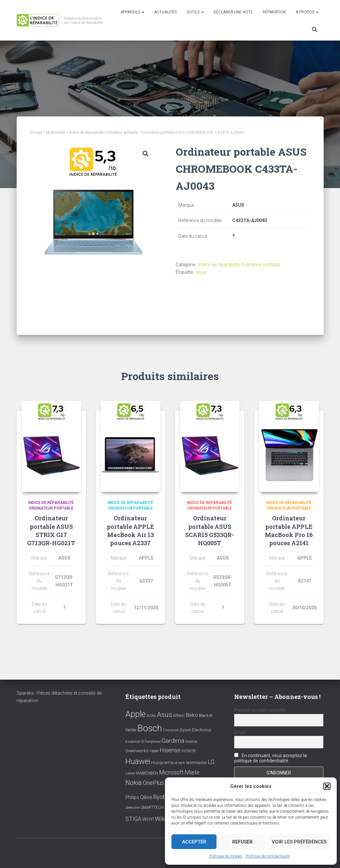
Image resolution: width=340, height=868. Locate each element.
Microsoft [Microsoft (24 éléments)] (171, 773)
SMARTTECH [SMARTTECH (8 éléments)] (152, 807)
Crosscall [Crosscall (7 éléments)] (171, 730)
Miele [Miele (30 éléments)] (192, 773)
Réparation (274, 12)
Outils (195, 12)
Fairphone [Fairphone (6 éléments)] (153, 742)
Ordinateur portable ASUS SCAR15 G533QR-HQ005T (210, 530)
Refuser (243, 842)
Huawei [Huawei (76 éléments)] (138, 761)
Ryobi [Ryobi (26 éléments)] (160, 797)
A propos (307, 12)
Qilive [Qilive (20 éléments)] (146, 797)
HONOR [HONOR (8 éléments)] (189, 751)
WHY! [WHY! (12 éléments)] (148, 819)
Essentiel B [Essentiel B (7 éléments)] (135, 742)
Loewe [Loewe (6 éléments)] (130, 773)
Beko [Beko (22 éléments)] (192, 715)
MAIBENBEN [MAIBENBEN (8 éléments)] (147, 773)
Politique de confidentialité (268, 856)
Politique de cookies (226, 856)
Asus (201, 272)
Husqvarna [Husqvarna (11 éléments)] (162, 762)
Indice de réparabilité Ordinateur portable (103, 132)
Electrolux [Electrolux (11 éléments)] (202, 730)
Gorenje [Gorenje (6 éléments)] (191, 742)
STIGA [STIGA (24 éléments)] (133, 819)
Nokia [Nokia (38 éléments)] (134, 783)
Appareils (132, 12)
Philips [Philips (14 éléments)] (132, 797)
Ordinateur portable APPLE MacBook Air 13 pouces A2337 (130, 530)
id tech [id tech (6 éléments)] (180, 763)
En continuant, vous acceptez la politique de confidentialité (270, 758)
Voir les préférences (299, 842)
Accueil (36, 132)
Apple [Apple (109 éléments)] (136, 714)
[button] (327, 786)
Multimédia (56, 132)
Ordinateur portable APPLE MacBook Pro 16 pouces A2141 (289, 530)
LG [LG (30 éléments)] (211, 762)
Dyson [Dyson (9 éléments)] (185, 730)
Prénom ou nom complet (260, 710)
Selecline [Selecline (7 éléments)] (133, 808)
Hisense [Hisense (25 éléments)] (170, 750)
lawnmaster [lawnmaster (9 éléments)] (196, 763)
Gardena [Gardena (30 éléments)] (173, 741)
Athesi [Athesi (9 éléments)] (179, 715)
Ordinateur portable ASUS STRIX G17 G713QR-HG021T (51, 530)
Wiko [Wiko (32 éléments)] (162, 819)
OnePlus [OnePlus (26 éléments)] (153, 783)
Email (240, 732)
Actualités (165, 12)
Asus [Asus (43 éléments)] (164, 715)
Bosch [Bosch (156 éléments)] (150, 728)
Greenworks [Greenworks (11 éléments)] (137, 751)
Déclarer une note (233, 12)
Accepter (194, 842)
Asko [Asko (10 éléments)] (151, 715)
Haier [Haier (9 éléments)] (154, 751)
